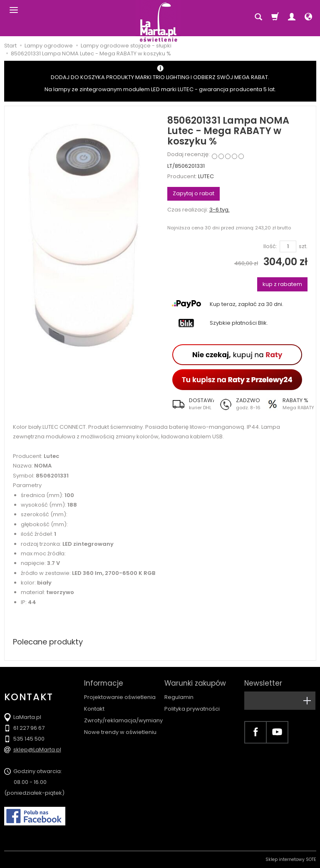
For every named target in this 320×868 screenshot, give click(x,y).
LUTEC (206, 176)
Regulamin (179, 697)
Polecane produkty (48, 642)
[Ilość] (288, 247)
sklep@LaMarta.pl (37, 750)
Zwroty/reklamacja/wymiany (123, 720)
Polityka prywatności (192, 709)
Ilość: (270, 246)
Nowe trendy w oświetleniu (120, 732)
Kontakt (94, 709)
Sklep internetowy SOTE (291, 859)
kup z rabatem (282, 284)
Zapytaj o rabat (193, 193)
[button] (191, 404)
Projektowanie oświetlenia (120, 697)
